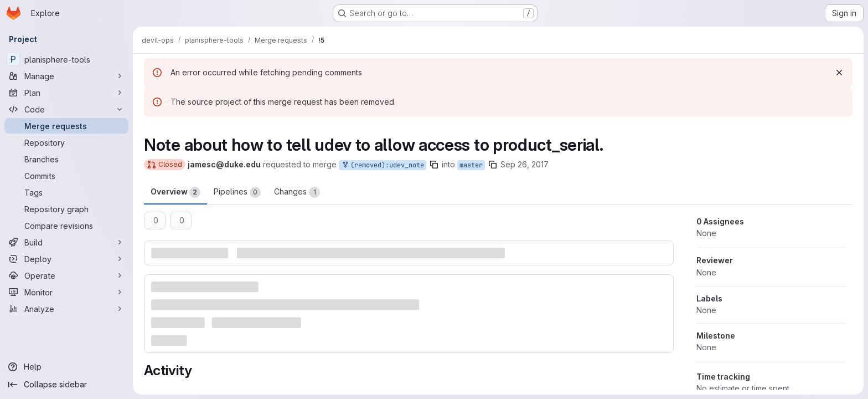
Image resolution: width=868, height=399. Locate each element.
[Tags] (66, 192)
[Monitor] (66, 292)
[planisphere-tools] (66, 59)
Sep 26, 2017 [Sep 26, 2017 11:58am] (525, 164)
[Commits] (66, 176)
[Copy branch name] (434, 165)
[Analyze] (66, 309)
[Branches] (66, 159)
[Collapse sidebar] (66, 385)
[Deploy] (66, 259)
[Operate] (66, 275)
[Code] (66, 109)
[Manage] (66, 76)
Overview (175, 192)
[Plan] (66, 93)
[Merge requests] (66, 126)
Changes (297, 192)
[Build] (66, 242)
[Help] (66, 367)
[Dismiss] (839, 73)
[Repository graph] (66, 209)
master (471, 165)
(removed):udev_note (383, 165)
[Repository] (66, 142)
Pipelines (237, 192)
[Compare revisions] (66, 226)
